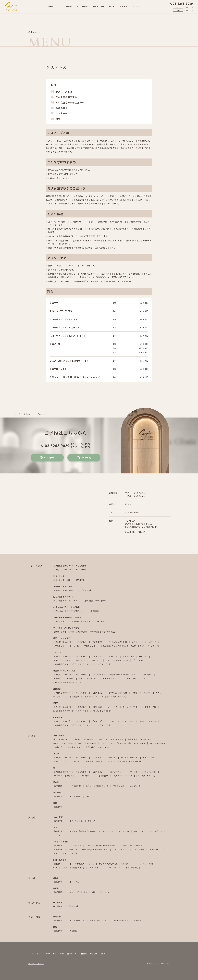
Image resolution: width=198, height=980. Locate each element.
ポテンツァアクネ (120, 849)
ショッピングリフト (153, 642)
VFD (88, 796)
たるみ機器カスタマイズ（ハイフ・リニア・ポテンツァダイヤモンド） (130, 646)
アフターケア (63, 113)
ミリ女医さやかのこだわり (70, 102)
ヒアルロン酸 (59, 646)
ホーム (51, 6)
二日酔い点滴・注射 (120, 920)
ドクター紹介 (82, 6)
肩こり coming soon (63, 743)
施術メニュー (98, 6)
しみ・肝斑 (100, 621)
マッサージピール (113, 868)
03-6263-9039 (181, 3)
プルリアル (80, 660)
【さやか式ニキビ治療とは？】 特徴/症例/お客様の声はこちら (81, 849)
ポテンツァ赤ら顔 (133, 868)
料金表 (112, 6)
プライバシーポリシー (36, 964)
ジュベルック (96, 660)
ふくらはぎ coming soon (97, 747)
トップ (18, 414)
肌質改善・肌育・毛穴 (81, 621)
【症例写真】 (81, 580)
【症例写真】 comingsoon (95, 601)
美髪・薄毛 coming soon (140, 739)
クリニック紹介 (65, 6)
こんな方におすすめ (66, 97)
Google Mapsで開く (135, 532)
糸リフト (136, 642)
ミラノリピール (155, 831)
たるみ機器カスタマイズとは (66, 601)
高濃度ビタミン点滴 (98, 920)
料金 (58, 119)
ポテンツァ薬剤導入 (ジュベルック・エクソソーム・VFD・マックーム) (100, 831)
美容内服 (73, 931)
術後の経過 (62, 108)
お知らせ (123, 6)
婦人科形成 (58, 906)
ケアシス (92, 821)
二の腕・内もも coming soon (67, 747)
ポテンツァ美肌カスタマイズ (82, 864)
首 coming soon (61, 739)
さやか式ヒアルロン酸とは (65, 590)
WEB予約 (84, 458)
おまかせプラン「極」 (88, 678)
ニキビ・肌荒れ (60, 621)
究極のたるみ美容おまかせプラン (67, 682)
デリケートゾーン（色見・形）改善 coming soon (123, 743)
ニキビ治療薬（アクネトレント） (147, 849)
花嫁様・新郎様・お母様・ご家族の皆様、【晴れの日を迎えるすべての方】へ (86, 632)
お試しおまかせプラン (136, 678)
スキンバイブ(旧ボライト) (117, 660)
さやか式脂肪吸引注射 (118, 642)
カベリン (160, 693)
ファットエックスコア (142, 693)
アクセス (136, 6)
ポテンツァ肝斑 (76, 821)
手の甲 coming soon (85, 739)
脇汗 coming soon (87, 743)
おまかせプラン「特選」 (64, 678)
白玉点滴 (137, 920)
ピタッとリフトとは (62, 580)
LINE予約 (47, 458)
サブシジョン (76, 846)
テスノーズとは (64, 92)
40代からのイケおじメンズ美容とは (69, 611)
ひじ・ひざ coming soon (111, 739)
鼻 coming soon (158, 743)
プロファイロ (90, 646)
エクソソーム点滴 (77, 920)
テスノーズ (75, 892)
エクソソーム (76, 796)
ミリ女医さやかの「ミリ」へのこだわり (70, 570)
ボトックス (75, 646)
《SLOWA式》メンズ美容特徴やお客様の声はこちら (114, 675)
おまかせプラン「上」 (112, 678)
